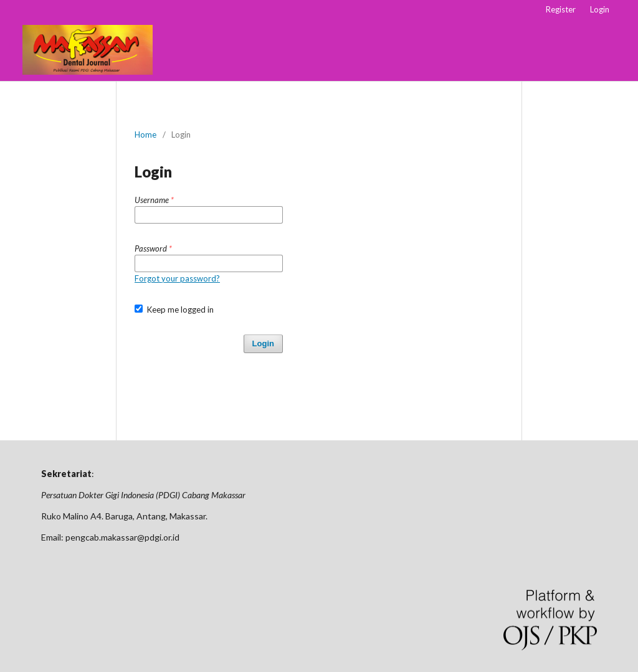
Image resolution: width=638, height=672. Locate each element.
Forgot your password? (177, 278)
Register (561, 9)
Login (600, 9)
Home (145, 135)
